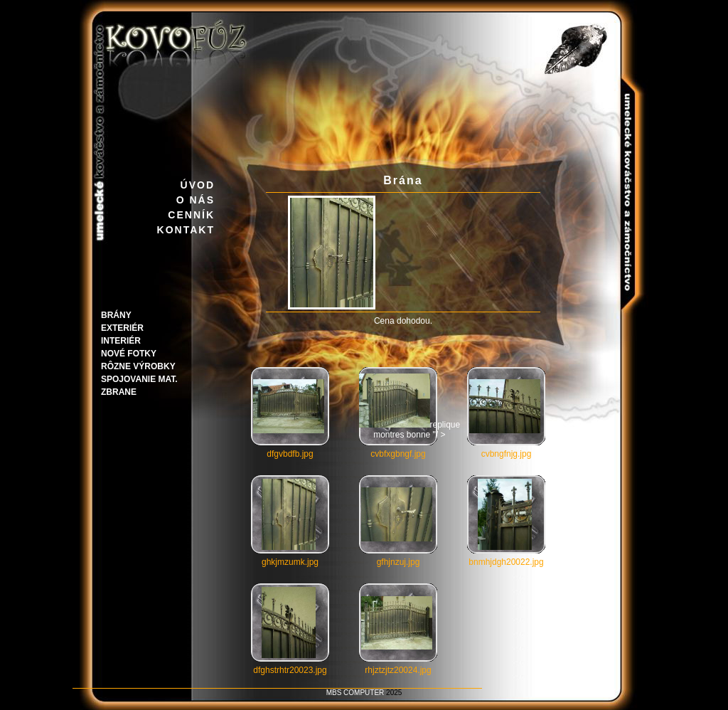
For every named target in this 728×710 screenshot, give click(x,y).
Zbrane (119, 392)
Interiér (121, 341)
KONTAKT (186, 230)
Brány (116, 315)
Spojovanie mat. (139, 379)
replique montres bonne (410, 430)
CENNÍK (191, 215)
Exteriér (122, 328)
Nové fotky (129, 354)
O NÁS (196, 200)
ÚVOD (198, 185)
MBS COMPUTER (355, 693)
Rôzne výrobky (138, 366)
